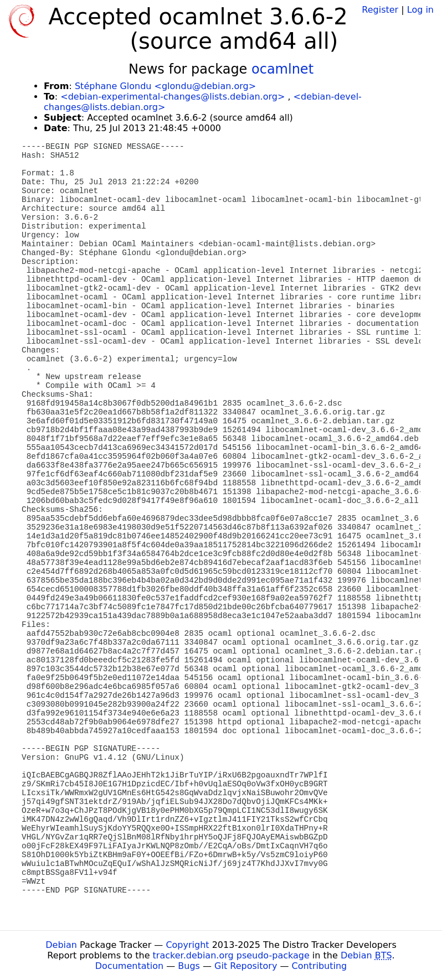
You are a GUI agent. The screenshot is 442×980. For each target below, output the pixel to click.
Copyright (187, 945)
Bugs (189, 966)
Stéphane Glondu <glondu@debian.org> (165, 86)
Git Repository (246, 966)
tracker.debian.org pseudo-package (231, 955)
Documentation (129, 966)
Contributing (320, 966)
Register (380, 10)
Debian (61, 945)
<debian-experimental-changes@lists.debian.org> (173, 97)
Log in (420, 10)
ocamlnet (282, 69)
